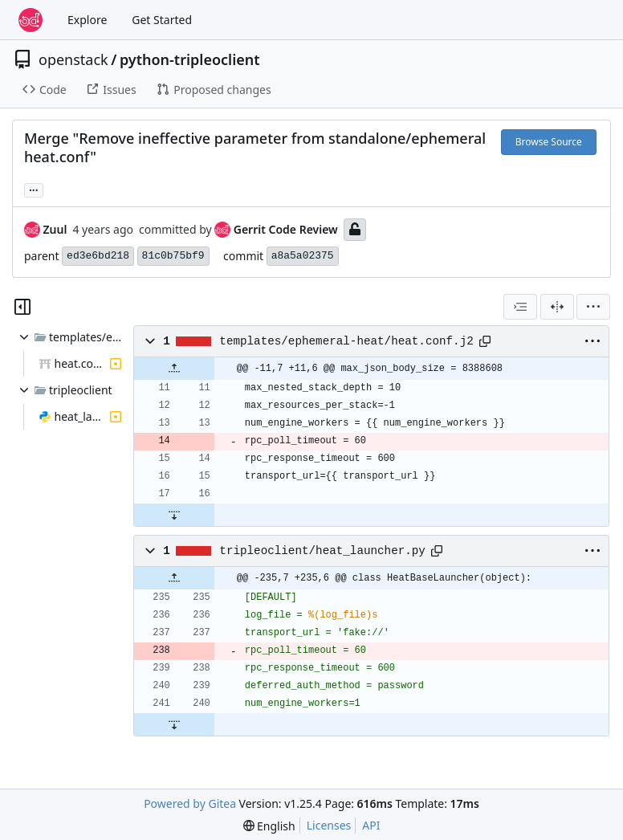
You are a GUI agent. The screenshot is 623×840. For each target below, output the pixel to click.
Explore (87, 20)
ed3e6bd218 (98, 256)
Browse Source (549, 142)
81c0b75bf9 (173, 256)
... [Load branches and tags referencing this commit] (34, 189)
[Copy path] (485, 341)
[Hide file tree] (22, 307)
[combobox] (520, 307)
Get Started (162, 20)
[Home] (31, 20)
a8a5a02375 (303, 256)
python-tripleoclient (190, 59)
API (371, 825)
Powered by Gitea (190, 803)
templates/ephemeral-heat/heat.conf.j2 (346, 341)
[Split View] (557, 307)
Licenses (329, 825)
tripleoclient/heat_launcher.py (322, 551)
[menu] (593, 307)
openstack (73, 59)
